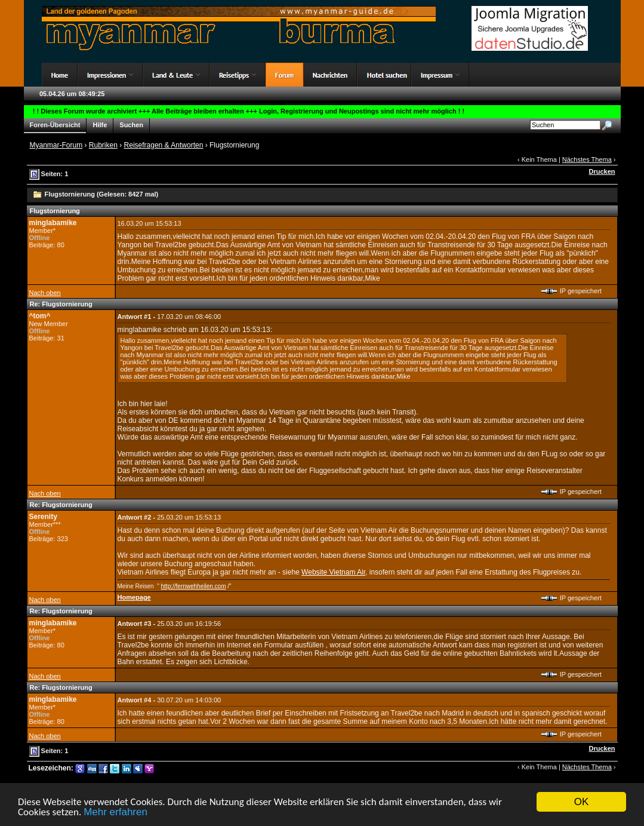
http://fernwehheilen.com (194, 586)
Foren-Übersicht (55, 125)
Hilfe (100, 125)
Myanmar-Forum (56, 145)
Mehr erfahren (115, 813)
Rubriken (103, 145)
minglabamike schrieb (152, 330)
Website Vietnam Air (333, 572)
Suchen (131, 125)
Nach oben (45, 293)
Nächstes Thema (587, 159)
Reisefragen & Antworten (164, 145)
